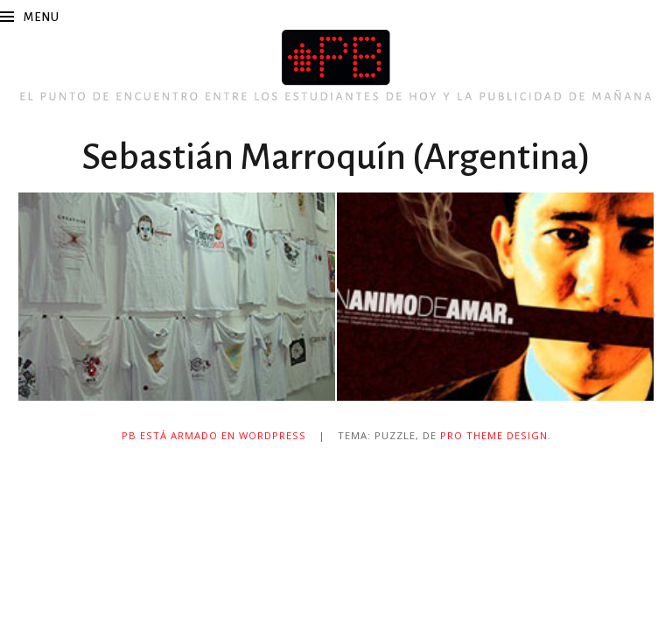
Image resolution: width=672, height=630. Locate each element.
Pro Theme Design (494, 435)
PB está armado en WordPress (214, 435)
